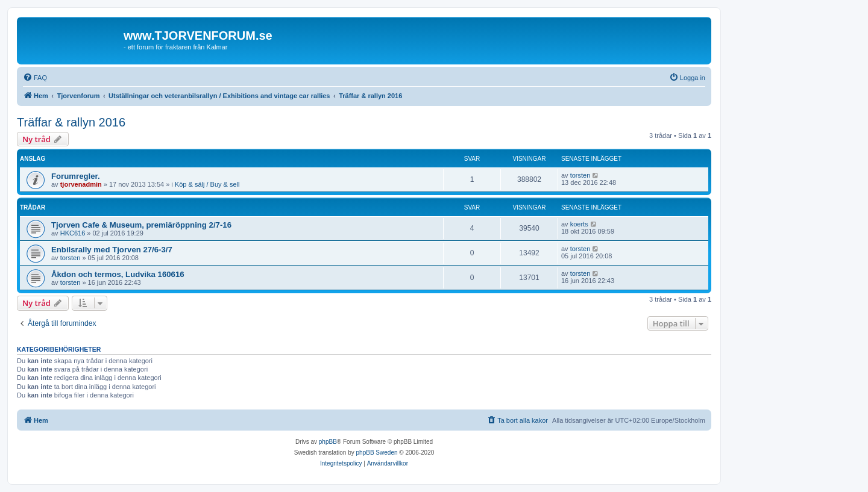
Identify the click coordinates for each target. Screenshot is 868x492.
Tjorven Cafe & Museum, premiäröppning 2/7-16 (141, 225)
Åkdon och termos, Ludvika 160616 (118, 274)
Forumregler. (76, 176)
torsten (580, 175)
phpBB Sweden (377, 453)
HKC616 (73, 233)
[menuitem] (35, 78)
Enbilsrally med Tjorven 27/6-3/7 (112, 250)
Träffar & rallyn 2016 (71, 122)
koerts (579, 224)
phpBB (328, 442)
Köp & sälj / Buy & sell (207, 184)
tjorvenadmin (81, 184)
